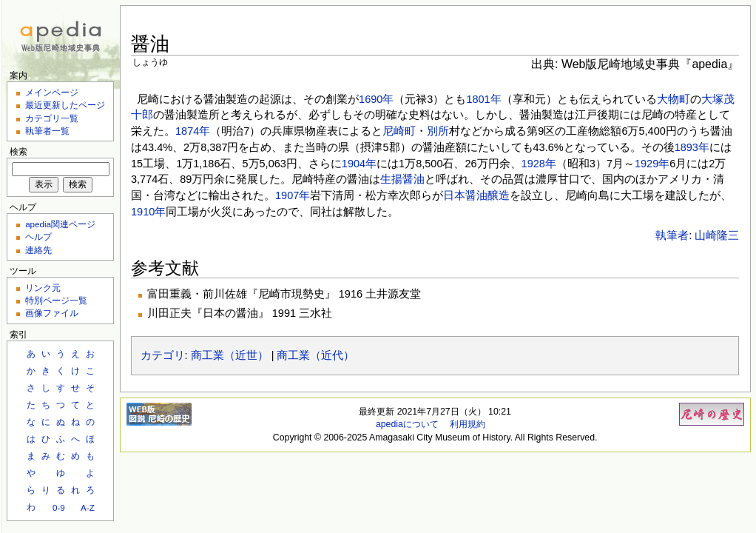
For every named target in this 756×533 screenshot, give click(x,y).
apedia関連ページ (60, 224)
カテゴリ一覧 (52, 118)
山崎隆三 (717, 235)
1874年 (193, 131)
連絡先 (38, 250)
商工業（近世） (230, 355)
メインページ (52, 92)
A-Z (88, 507)
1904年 (359, 164)
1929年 (652, 164)
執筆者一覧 (47, 131)
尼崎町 (399, 131)
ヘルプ (38, 237)
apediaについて (407, 424)
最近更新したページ (65, 105)
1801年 (483, 99)
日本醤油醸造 (476, 195)
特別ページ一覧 (56, 300)
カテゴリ (163, 355)
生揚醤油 (402, 179)
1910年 (148, 212)
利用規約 (468, 424)
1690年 (376, 99)
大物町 (674, 99)
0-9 (59, 507)
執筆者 (672, 235)
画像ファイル (52, 313)
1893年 (692, 147)
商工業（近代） (315, 355)
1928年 (539, 164)
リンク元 (43, 288)
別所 (438, 131)
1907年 (293, 195)
